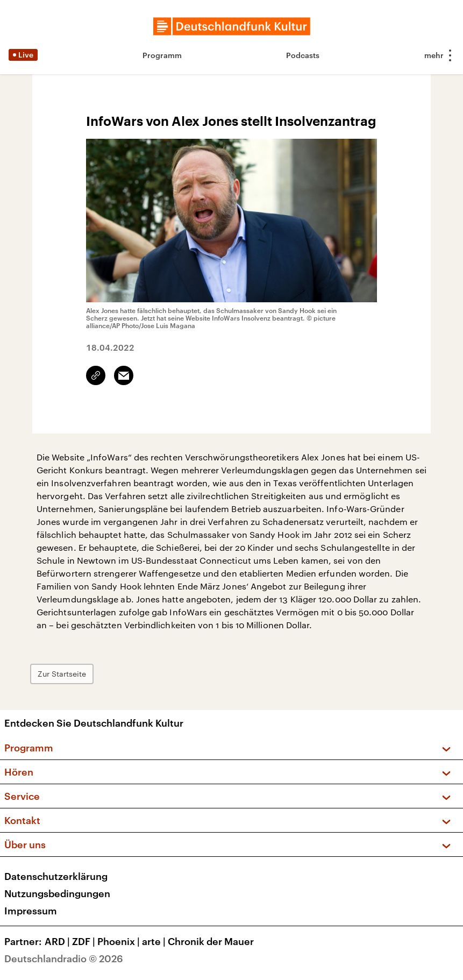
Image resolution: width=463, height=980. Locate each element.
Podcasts (303, 55)
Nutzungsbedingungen (57, 893)
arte (155, 941)
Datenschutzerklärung (56, 876)
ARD (58, 941)
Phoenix (120, 941)
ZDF (85, 941)
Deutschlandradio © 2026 (64, 958)
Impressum (31, 911)
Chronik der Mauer (211, 941)
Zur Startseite (62, 674)
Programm (162, 55)
